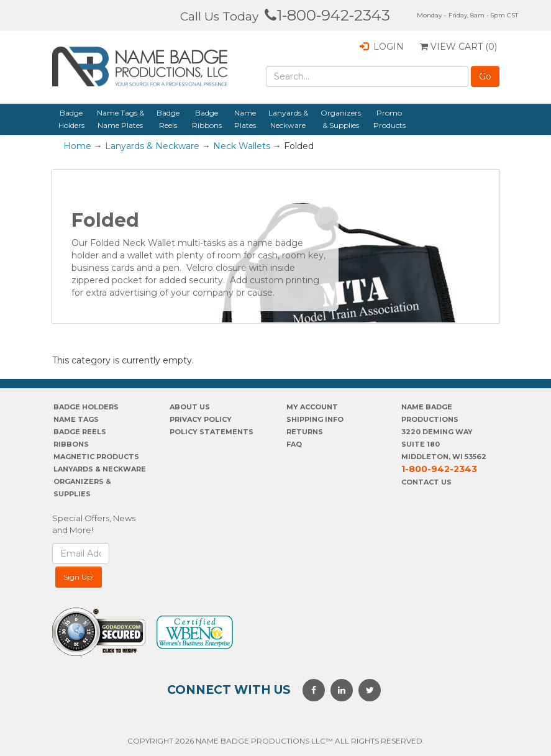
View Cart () (458, 47)
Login (382, 47)
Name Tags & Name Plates (121, 119)
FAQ (294, 444)
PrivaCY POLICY (201, 419)
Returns (305, 432)
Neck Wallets (242, 146)
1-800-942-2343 (327, 15)
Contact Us (426, 482)
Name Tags (76, 419)
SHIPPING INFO (315, 419)
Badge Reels (168, 119)
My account (312, 407)
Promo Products (389, 119)
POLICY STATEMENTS (212, 432)
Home (77, 146)
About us (190, 407)
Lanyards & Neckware (288, 119)
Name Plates (245, 119)
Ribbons (71, 444)
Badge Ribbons (207, 119)
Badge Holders (71, 119)
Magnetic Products (96, 457)
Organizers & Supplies (341, 119)
